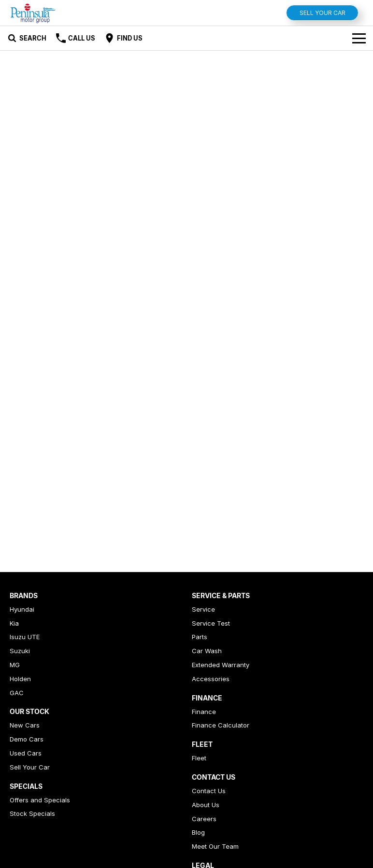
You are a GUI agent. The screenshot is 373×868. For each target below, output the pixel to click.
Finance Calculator (221, 725)
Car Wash (207, 651)
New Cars (25, 725)
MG (15, 665)
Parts (200, 637)
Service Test (211, 623)
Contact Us (209, 791)
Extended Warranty (221, 665)
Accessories (211, 679)
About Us (206, 805)
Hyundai (22, 609)
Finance (204, 712)
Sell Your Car (323, 13)
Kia (14, 623)
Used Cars (26, 753)
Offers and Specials (40, 800)
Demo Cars (27, 739)
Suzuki (20, 651)
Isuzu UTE (25, 637)
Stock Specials (32, 813)
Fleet (199, 758)
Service (203, 609)
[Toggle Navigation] (359, 38)
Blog (198, 832)
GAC (17, 693)
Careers (204, 819)
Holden (20, 679)
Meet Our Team (215, 846)
